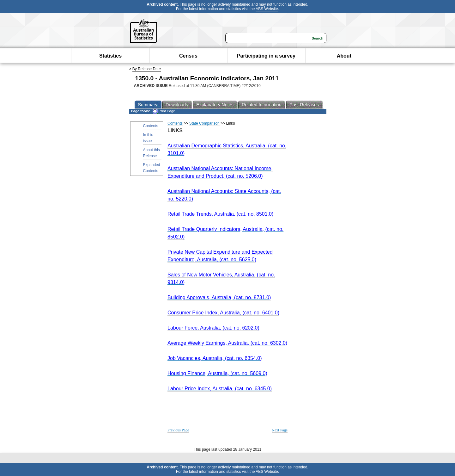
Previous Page (178, 430)
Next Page (280, 430)
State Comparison (204, 123)
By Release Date (147, 69)
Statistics (110, 56)
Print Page (164, 111)
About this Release (152, 153)
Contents (151, 126)
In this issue (148, 138)
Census (188, 56)
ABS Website (267, 9)
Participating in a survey (266, 56)
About (344, 56)
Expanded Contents (152, 168)
